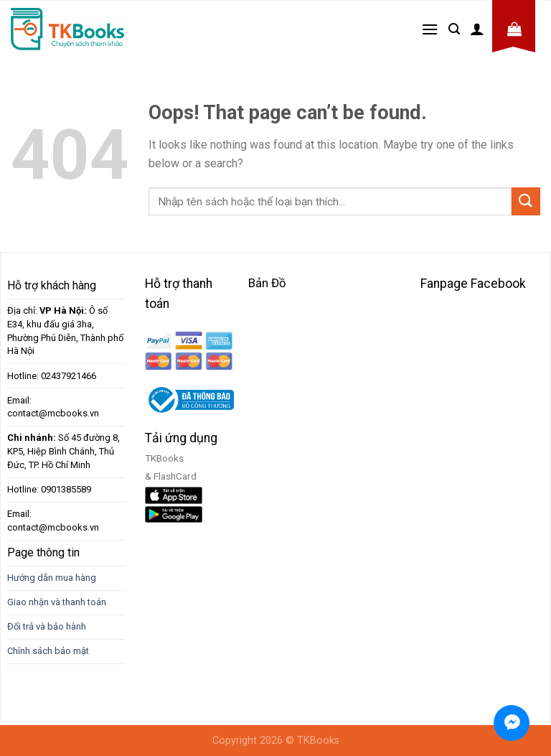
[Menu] (430, 29)
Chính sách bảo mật (48, 651)
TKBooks (318, 741)
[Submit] (526, 201)
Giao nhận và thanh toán (57, 602)
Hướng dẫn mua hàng (52, 578)
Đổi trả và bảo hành (47, 626)
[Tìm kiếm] (454, 29)
